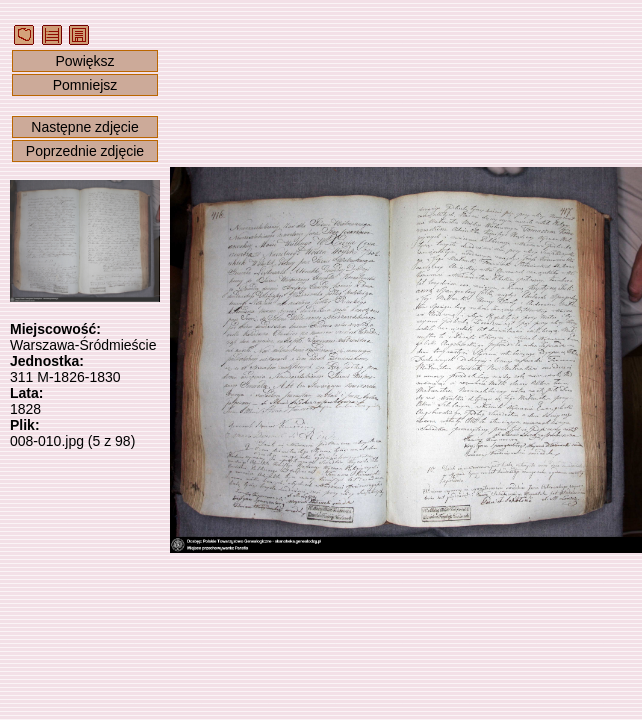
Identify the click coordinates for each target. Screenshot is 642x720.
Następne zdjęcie (84, 127)
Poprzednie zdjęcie (85, 151)
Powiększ (84, 61)
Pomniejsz (85, 85)
